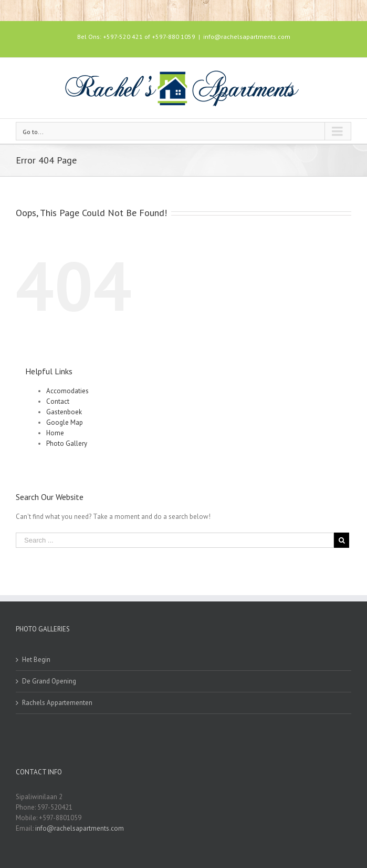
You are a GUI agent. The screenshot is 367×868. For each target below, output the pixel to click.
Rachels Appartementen (57, 703)
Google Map (65, 422)
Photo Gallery (67, 443)
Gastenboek (64, 412)
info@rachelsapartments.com (247, 37)
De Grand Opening (49, 681)
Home (55, 433)
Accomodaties (67, 391)
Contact (58, 401)
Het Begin (36, 660)
